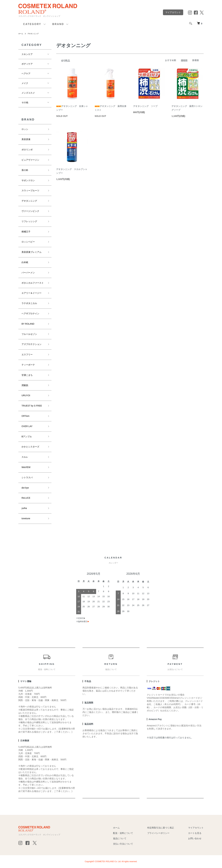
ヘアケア (26, 74)
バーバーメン (28, 273)
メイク (25, 83)
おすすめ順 (171, 60)
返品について (120, 838)
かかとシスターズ (30, 447)
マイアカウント (173, 12)
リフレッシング (29, 221)
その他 (25, 102)
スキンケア (27, 54)
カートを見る (195, 833)
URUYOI (26, 395)
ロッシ (25, 129)
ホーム (21, 34)
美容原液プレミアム (32, 252)
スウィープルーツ (30, 191)
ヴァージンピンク (30, 211)
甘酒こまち (27, 375)
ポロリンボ (27, 150)
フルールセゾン (29, 334)
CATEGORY (32, 24)
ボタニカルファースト (33, 283)
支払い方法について (123, 844)
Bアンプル (27, 437)
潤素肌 (25, 385)
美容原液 (26, 139)
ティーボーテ (28, 365)
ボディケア (27, 64)
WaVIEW (26, 467)
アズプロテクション (32, 344)
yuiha (24, 508)
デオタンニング (35, 34)
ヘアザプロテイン (30, 314)
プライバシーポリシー (158, 833)
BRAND (58, 24)
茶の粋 (25, 170)
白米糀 (25, 262)
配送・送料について (123, 833)
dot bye (25, 488)
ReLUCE (26, 498)
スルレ (25, 457)
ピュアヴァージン (30, 160)
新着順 (196, 60)
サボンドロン (28, 180)
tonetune (26, 518)
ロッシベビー (28, 242)
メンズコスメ (28, 93)
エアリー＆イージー (32, 293)
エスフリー (27, 354)
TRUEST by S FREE (32, 406)
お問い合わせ (195, 838)
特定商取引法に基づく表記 (161, 828)
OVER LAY (27, 426)
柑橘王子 (26, 232)
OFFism (25, 416)
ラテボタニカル (29, 303)
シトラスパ (27, 477)
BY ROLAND (28, 324)
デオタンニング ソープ (145, 106)
